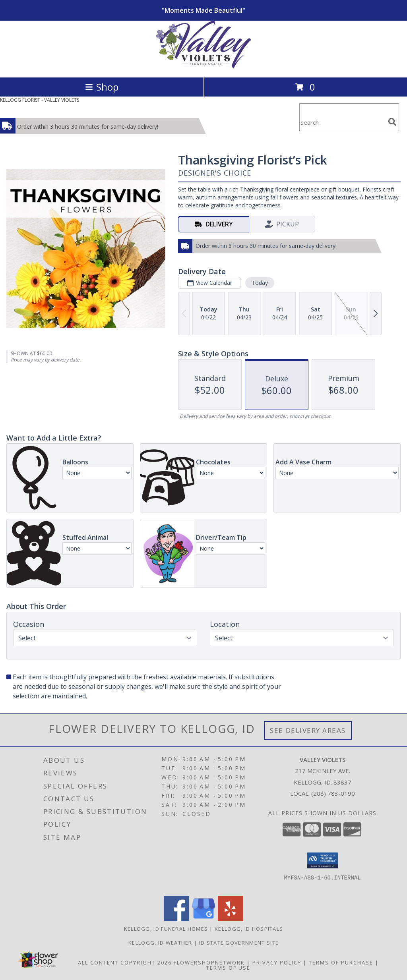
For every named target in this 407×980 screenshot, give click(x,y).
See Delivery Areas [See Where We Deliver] (308, 730)
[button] (323, 860)
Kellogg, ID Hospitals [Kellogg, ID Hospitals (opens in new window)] (249, 929)
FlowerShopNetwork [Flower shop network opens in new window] (209, 963)
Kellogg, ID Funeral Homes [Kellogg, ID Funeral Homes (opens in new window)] (166, 929)
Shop (102, 87)
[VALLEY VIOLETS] (203, 66)
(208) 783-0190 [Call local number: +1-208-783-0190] (333, 793)
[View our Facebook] (176, 919)
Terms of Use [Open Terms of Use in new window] (228, 968)
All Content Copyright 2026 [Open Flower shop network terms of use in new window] (125, 963)
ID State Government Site (239, 943)
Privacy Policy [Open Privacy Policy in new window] (277, 963)
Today (260, 283)
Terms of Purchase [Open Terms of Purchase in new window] (341, 963)
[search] (392, 122)
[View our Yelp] (231, 919)
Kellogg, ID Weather (160, 943)
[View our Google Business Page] (203, 919)
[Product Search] (342, 122)
